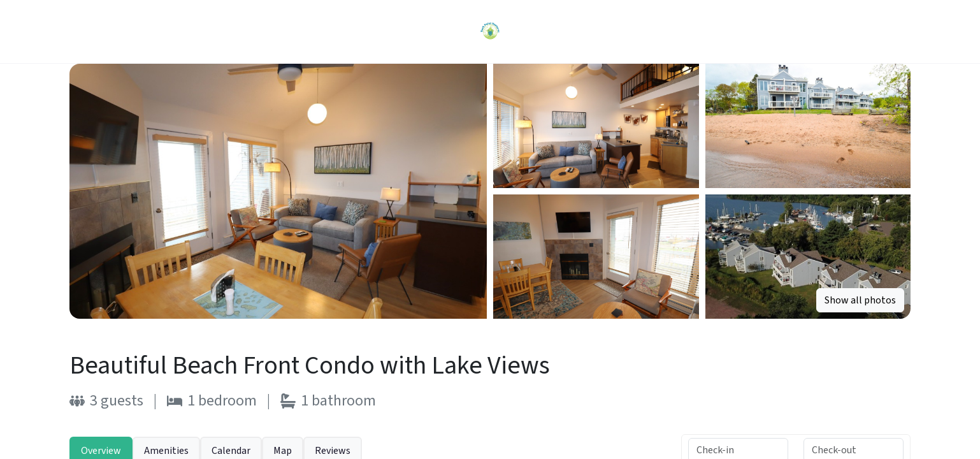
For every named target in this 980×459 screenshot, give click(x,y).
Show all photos (860, 300)
